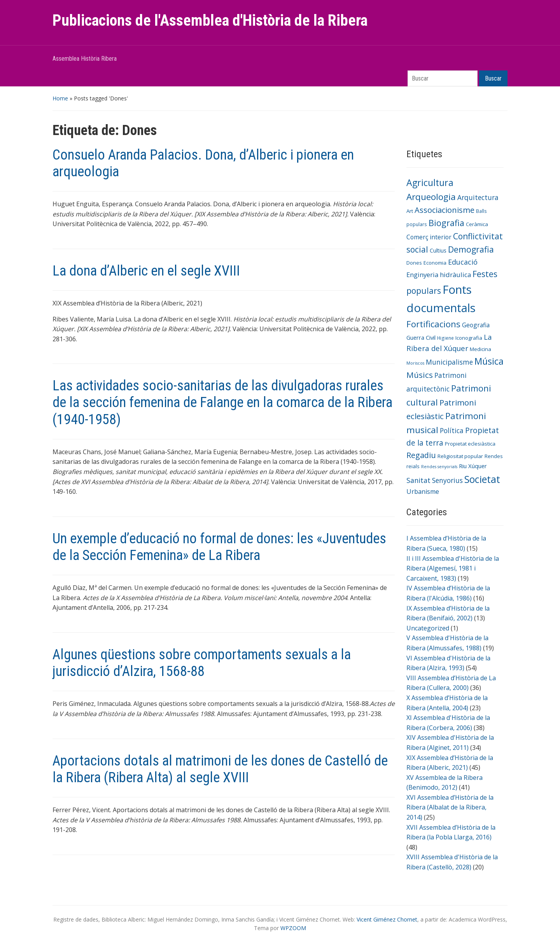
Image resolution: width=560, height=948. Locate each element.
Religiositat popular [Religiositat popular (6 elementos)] (460, 456)
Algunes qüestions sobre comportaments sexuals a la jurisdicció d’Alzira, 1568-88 (202, 663)
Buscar (493, 78)
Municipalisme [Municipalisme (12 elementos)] (449, 362)
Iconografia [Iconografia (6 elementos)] (469, 338)
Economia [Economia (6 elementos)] (435, 263)
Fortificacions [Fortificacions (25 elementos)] (433, 324)
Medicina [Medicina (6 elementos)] (480, 349)
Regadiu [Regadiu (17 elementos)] (421, 455)
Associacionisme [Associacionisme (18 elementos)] (444, 210)
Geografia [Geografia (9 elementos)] (476, 325)
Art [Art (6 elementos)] (410, 211)
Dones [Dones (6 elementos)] (414, 263)
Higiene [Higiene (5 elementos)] (445, 338)
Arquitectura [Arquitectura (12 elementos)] (478, 197)
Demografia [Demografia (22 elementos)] (471, 249)
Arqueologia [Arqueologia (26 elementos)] (431, 197)
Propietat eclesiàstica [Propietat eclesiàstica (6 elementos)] (470, 444)
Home (60, 98)
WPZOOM (293, 928)
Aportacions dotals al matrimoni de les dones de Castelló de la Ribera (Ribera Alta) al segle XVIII (220, 769)
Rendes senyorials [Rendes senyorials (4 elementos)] (439, 467)
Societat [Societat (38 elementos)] (482, 479)
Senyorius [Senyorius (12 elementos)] (447, 480)
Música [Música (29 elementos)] (489, 361)
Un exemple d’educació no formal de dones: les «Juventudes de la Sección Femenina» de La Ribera (219, 547)
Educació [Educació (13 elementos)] (463, 262)
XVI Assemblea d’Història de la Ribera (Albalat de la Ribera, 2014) (450, 807)
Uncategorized (428, 628)
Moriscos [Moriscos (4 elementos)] (415, 363)
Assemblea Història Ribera (85, 59)
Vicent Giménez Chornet (387, 919)
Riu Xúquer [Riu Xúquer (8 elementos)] (473, 466)
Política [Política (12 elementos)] (452, 430)
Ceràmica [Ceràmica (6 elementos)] (477, 224)
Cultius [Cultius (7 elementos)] (438, 250)
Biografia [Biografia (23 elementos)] (446, 223)
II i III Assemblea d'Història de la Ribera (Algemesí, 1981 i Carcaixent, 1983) (453, 568)
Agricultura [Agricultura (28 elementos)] (430, 183)
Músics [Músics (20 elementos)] (420, 375)
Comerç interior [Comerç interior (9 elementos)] (429, 237)
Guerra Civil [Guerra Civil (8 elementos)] (421, 337)
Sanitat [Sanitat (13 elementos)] (418, 480)
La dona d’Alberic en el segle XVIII (146, 271)
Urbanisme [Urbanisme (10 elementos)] (423, 492)
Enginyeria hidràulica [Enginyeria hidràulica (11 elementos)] (439, 275)
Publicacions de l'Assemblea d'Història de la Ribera (210, 20)
